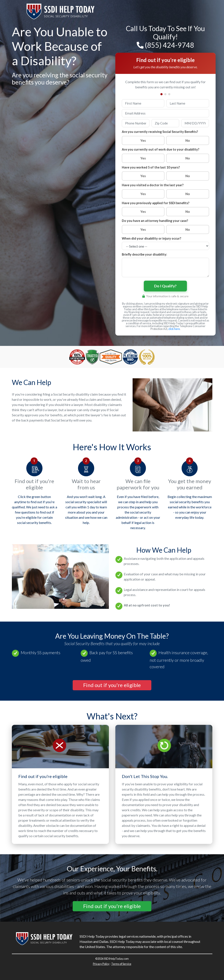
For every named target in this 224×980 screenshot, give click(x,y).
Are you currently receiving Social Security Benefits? (160, 132)
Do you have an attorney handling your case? (155, 221)
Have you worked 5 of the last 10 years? (151, 167)
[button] (112, 685)
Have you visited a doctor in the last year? (153, 185)
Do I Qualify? (165, 286)
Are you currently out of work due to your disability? (161, 149)
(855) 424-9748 (165, 45)
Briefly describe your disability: (144, 254)
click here (174, 329)
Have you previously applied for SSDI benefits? (156, 203)
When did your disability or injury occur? (151, 238)
